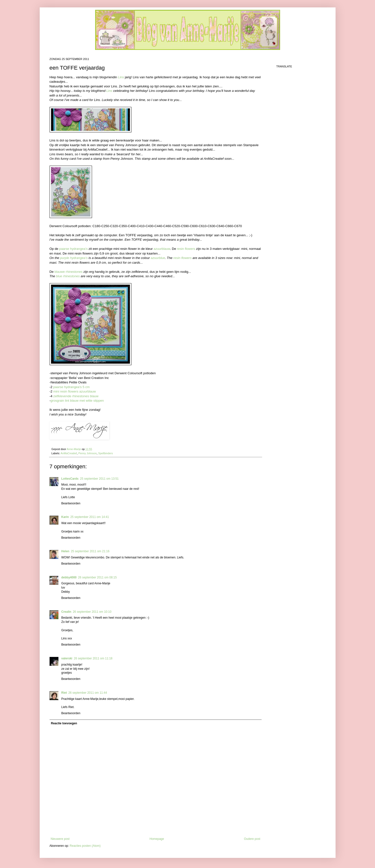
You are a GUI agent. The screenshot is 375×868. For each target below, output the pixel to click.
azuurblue (158, 258)
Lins (121, 77)
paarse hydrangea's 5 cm (71, 387)
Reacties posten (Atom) (85, 846)
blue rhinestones (68, 276)
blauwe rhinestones (69, 272)
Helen (65, 551)
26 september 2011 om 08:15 (98, 577)
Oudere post (252, 839)
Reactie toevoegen (64, 723)
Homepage (157, 839)
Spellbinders (105, 453)
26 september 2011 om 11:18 (93, 658)
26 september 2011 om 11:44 (88, 693)
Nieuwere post (60, 839)
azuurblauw (162, 249)
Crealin (66, 612)
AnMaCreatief (69, 453)
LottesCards (70, 479)
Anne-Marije (74, 449)
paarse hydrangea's (73, 249)
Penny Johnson (88, 453)
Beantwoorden (71, 503)
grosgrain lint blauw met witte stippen (77, 401)
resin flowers (186, 249)
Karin (65, 517)
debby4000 (69, 577)
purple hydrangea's (74, 258)
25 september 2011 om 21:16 (90, 551)
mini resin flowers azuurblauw (75, 391)
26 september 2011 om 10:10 (92, 612)
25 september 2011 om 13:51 (99, 479)
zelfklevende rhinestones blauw (76, 396)
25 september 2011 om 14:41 (90, 517)
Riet (64, 693)
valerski (67, 658)
